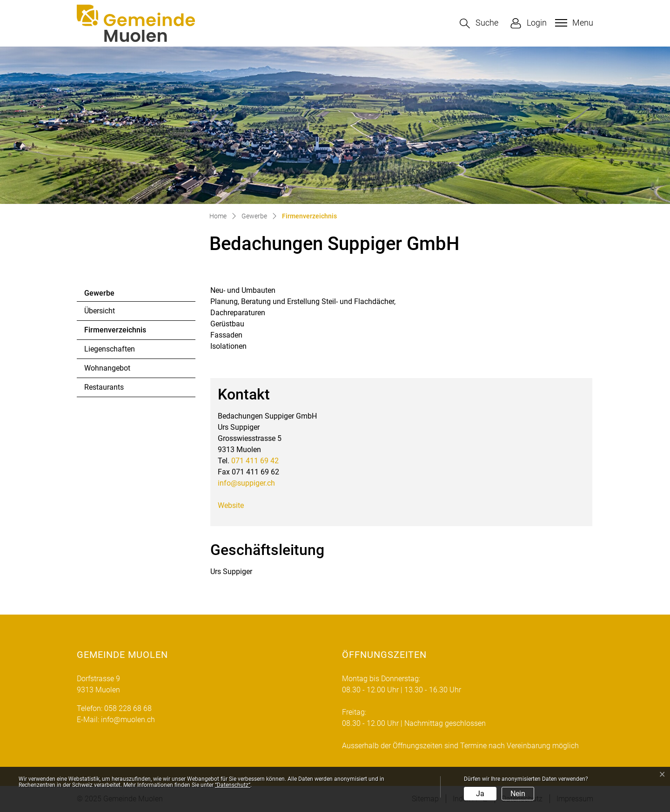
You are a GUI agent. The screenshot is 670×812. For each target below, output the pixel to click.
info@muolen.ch (128, 720)
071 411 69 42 (255, 461)
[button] (479, 24)
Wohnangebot (107, 368)
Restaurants (104, 387)
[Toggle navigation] (573, 23)
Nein (518, 794)
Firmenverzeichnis (115, 332)
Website (231, 505)
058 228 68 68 (128, 708)
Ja (480, 794)
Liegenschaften (110, 349)
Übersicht (100, 311)
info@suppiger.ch (246, 483)
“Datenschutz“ (233, 785)
